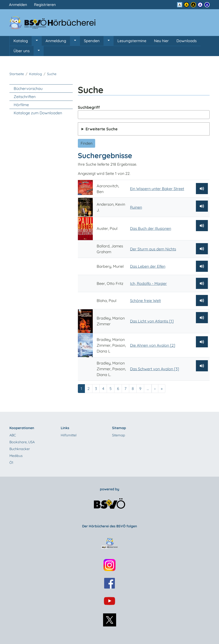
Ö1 (11, 463)
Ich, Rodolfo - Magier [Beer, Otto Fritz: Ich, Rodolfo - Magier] (148, 283)
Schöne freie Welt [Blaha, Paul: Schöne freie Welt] (145, 301)
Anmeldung (56, 41)
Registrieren (45, 5)
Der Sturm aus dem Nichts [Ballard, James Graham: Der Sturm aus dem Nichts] (153, 249)
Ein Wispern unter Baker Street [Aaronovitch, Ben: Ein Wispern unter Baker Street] (157, 189)
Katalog (21, 41)
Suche (52, 74)
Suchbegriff (89, 107)
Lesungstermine (132, 41)
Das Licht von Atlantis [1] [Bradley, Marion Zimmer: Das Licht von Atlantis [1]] (152, 321)
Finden (87, 143)
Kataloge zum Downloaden (38, 113)
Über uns (22, 51)
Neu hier (161, 41)
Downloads (187, 41)
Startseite (17, 74)
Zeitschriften (25, 97)
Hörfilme (21, 105)
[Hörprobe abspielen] (202, 189)
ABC (13, 435)
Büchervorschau (28, 88)
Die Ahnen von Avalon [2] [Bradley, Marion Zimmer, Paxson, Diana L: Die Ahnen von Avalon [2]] (153, 345)
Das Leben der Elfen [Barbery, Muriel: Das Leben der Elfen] (148, 266)
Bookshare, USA (22, 442)
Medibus (16, 456)
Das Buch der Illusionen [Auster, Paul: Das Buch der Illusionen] (151, 228)
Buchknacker (20, 449)
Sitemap (119, 435)
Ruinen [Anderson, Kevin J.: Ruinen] (136, 207)
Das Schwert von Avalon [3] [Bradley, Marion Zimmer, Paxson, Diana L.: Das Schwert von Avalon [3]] (155, 369)
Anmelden (18, 5)
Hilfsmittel (69, 435)
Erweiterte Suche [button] (102, 129)
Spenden (92, 41)
